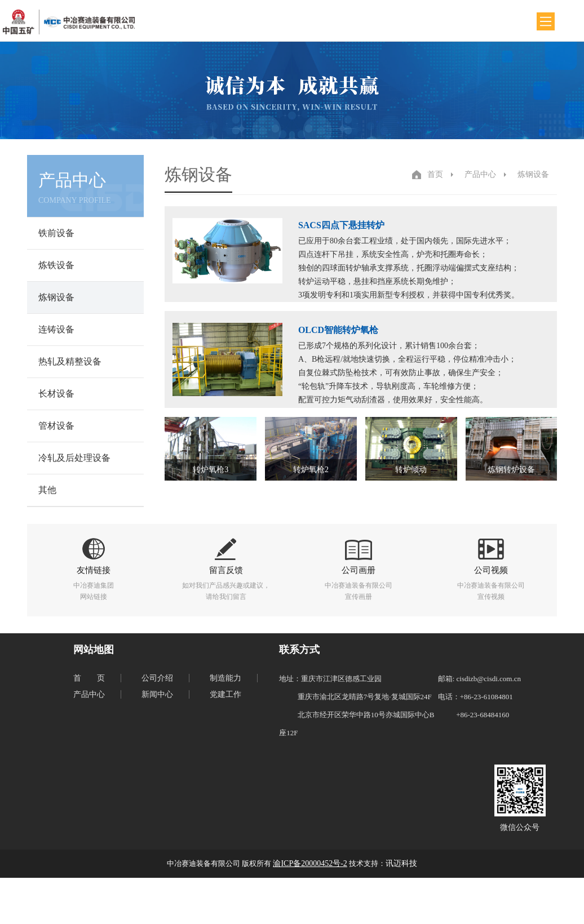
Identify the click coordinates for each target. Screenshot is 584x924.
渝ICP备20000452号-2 (310, 863)
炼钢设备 (56, 297)
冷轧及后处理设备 (74, 458)
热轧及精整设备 (70, 361)
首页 (435, 174)
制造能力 (225, 678)
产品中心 (480, 174)
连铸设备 (56, 329)
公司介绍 (157, 678)
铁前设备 (56, 233)
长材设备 (56, 394)
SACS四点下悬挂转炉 (341, 225)
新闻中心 (157, 694)
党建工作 (225, 694)
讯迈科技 (401, 863)
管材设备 (56, 426)
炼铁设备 (56, 265)
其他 (47, 490)
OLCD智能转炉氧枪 (338, 330)
